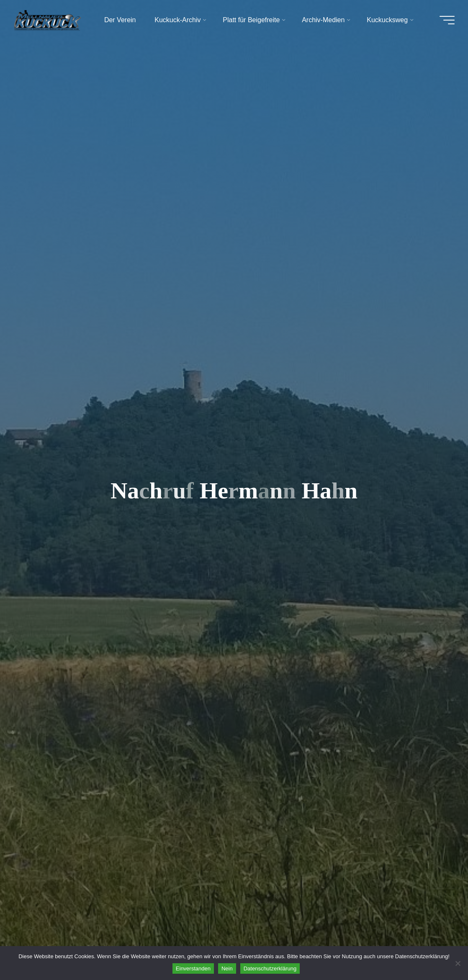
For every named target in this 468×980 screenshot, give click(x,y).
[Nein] (458, 963)
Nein (227, 968)
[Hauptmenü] (447, 20)
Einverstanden (193, 968)
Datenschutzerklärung (270, 968)
